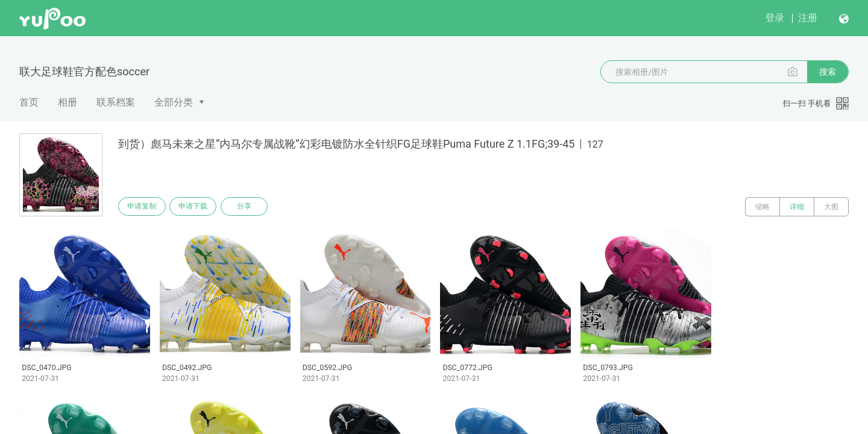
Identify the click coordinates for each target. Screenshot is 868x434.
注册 (808, 18)
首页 (29, 102)
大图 (831, 207)
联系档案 (116, 102)
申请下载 (198, 207)
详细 (797, 207)
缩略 (763, 207)
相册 (68, 102)
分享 (252, 207)
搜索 (828, 72)
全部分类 (174, 102)
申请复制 (143, 207)
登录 (775, 18)
